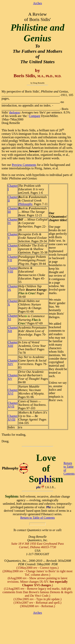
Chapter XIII (13, 344)
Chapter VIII (13, 270)
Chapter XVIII (13, 418)
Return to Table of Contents (37, 518)
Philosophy (25, 204)
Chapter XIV (13, 362)
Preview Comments (24, 165)
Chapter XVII (13, 405)
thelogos (14, 112)
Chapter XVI (13, 392)
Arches (37, 3)
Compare (35, 116)
